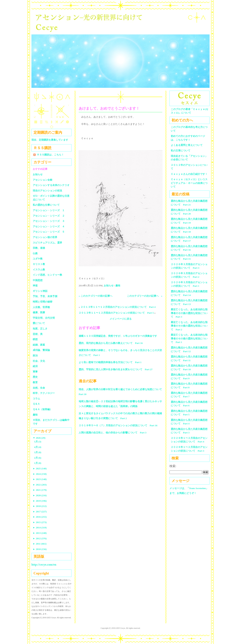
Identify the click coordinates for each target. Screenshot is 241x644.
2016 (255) (40, 517)
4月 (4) (38, 447)
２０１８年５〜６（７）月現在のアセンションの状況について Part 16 (118, 425)
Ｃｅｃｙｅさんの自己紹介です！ (189, 174)
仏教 (35, 253)
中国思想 (38, 280)
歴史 (35, 377)
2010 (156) (40, 549)
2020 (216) (40, 495)
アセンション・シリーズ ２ (49, 216)
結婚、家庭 (39, 345)
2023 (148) (40, 479)
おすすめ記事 (40, 169)
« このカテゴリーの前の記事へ (96, 296)
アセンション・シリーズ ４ (49, 226)
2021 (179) (40, 490)
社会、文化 (39, 361)
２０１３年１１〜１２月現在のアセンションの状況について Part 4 (118, 307)
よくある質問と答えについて (187, 145)
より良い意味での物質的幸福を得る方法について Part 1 (110, 362)
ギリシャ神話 (40, 291)
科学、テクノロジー (44, 393)
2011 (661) (40, 544)
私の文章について (181, 151)
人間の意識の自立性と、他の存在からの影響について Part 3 (112, 433)
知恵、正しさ (40, 329)
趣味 (118, 286)
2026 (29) (39, 438)
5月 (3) (38, 442)
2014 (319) (40, 528)
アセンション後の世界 (45, 237)
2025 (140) (40, 468)
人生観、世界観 (41, 307)
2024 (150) (40, 474)
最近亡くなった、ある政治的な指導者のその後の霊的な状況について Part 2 (189, 326)
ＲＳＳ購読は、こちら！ (50, 155)
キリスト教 (39, 264)
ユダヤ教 (38, 259)
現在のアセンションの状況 (47, 191)
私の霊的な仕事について (46, 205)
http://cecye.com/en (44, 565)
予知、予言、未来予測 (45, 296)
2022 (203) (40, 485)
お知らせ (109, 286)
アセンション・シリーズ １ (49, 210)
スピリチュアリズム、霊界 (47, 243)
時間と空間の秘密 (43, 302)
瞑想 (35, 339)
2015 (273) (40, 522)
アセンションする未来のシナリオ (51, 185)
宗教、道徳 (39, 248)
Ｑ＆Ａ (38, 404)
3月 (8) (38, 452)
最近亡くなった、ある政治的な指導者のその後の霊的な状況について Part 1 (189, 338)
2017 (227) (40, 512)
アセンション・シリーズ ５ (49, 232)
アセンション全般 (43, 180)
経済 (35, 366)
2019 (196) (40, 501)
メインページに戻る (121, 319)
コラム (36, 399)
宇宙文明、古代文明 (44, 318)
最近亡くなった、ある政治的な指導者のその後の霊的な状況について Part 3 (189, 313)
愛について (39, 323)
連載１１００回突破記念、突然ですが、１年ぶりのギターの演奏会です (118, 336)
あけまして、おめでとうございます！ (109, 108)
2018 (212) (40, 506)
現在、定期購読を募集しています (50, 140)
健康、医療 (39, 312)
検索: (173, 466)
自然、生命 (39, 388)
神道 (35, 286)
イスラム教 (39, 270)
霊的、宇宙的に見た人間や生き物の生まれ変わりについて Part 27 (116, 369)
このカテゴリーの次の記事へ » (145, 296)
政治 (35, 355)
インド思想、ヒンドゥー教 (47, 275)
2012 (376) (40, 538)
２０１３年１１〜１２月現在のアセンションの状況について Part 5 (116, 313)
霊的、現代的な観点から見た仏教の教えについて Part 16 (111, 343)
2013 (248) (40, 533)
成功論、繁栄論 (41, 350)
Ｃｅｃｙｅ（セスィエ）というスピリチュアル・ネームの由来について (189, 183)
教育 (35, 382)
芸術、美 (38, 334)
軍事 (35, 372)
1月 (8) (38, 463)
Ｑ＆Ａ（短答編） (42, 409)
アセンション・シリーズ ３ (49, 221)
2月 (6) (38, 458)
